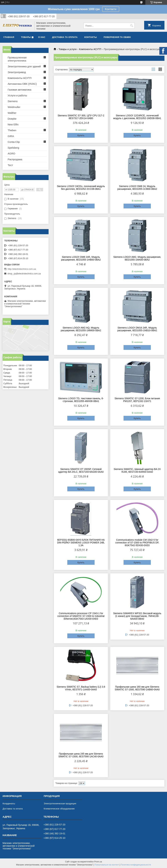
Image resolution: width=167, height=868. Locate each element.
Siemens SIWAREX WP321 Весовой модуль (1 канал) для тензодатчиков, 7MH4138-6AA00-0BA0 (137, 616)
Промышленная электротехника (17, 59)
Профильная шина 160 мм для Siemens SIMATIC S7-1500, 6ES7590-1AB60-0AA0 (137, 688)
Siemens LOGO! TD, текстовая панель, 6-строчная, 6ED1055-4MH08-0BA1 (81, 400)
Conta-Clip (14, 142)
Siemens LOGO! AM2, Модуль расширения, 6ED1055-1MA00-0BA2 (137, 258)
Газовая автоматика (20, 90)
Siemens (13, 101)
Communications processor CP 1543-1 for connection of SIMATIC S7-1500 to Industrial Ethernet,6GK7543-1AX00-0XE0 (81, 616)
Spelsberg (13, 148)
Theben (12, 130)
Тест (10, 165)
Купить (81, 135)
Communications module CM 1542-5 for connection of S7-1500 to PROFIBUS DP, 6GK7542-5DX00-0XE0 (137, 543)
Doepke (12, 119)
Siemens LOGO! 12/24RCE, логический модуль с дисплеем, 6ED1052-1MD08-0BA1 (137, 117)
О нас (42, 37)
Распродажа (15, 159)
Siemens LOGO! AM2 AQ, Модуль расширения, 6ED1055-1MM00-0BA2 (81, 329)
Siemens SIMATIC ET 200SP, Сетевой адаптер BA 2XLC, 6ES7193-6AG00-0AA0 (81, 470)
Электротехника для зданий (24, 66)
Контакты (91, 37)
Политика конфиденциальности (136, 865)
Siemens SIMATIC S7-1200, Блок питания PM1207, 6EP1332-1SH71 (137, 400)
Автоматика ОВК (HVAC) (22, 84)
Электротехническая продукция (60, 804)
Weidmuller (14, 107)
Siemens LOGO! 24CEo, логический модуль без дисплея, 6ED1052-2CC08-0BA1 (81, 188)
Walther (12, 113)
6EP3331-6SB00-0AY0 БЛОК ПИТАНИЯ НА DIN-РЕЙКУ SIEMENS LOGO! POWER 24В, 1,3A (81, 543)
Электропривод (17, 72)
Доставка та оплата (65, 37)
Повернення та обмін (117, 37)
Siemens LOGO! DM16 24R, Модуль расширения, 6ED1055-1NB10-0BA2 (137, 329)
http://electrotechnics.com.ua (22, 269)
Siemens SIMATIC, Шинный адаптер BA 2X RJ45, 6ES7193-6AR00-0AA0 (137, 470)
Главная (9, 37)
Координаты (9, 804)
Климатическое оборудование (59, 809)
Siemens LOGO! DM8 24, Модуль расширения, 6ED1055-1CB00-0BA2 (137, 188)
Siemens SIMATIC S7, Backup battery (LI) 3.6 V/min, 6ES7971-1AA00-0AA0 (81, 688)
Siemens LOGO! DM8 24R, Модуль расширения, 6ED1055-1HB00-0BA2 (81, 258)
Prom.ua (98, 862)
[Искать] (132, 26)
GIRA (11, 136)
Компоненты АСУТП (90, 49)
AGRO (11, 153)
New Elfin (13, 124)
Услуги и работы (17, 95)
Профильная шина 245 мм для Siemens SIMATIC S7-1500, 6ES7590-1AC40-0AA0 (81, 755)
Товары (26, 37)
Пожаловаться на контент (107, 865)
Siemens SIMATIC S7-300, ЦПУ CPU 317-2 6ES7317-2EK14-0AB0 (81, 117)
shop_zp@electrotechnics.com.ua (24, 274)
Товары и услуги (67, 49)
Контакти (111, 9)
